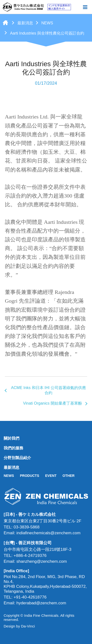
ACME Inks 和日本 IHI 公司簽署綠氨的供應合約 (48, 390)
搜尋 (77, 7)
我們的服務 (13, 448)
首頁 (5, 23)
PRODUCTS (29, 476)
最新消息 (25, 23)
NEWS (47, 23)
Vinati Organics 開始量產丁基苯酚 (52, 403)
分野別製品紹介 (17, 458)
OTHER (69, 476)
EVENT (51, 476)
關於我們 (11, 438)
